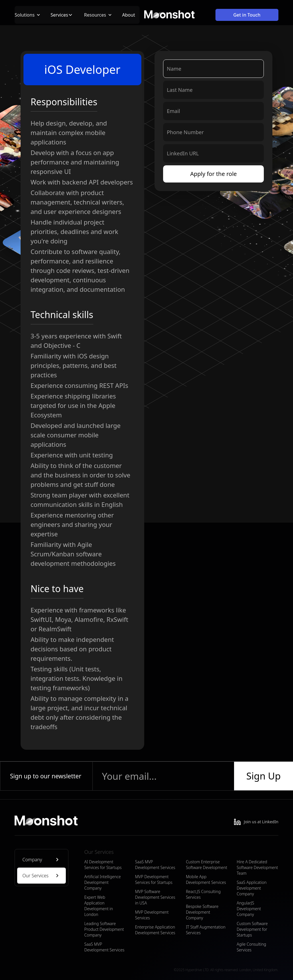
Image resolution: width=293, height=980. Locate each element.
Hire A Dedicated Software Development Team (257, 867)
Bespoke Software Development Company (202, 912)
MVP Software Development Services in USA (155, 897)
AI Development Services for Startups (103, 865)
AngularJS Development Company (249, 909)
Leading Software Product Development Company (104, 929)
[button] (30, 15)
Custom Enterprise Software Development (207, 865)
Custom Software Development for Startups (252, 929)
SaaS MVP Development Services (104, 947)
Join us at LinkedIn (261, 822)
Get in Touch (247, 15)
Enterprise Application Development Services (155, 930)
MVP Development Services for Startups (154, 879)
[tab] (41, 860)
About (129, 15)
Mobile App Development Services (206, 879)
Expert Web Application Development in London (98, 906)
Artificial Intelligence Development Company (102, 882)
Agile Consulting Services (251, 947)
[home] (169, 15)
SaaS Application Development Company (252, 888)
